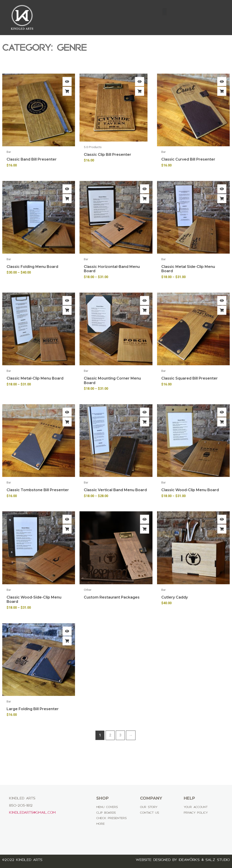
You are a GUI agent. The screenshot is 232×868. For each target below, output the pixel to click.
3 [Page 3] (120, 735)
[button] (165, 12)
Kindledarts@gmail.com (32, 812)
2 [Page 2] (110, 735)
